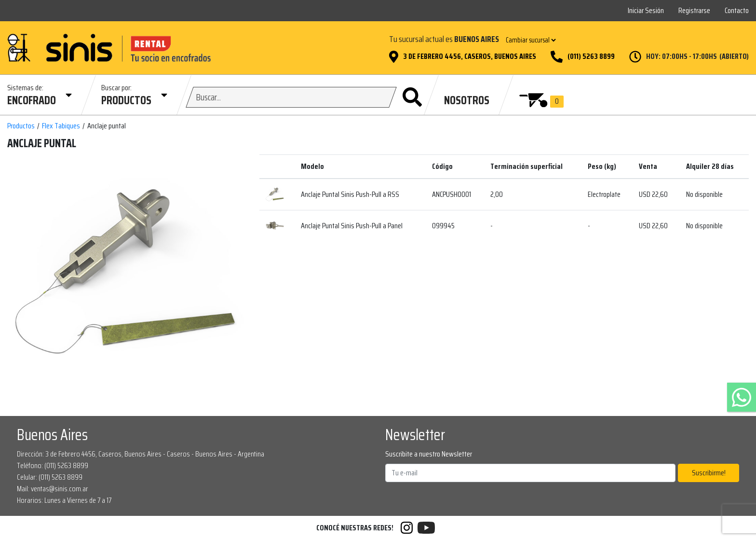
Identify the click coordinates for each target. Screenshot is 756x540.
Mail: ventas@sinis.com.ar (53, 489)
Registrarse (694, 10)
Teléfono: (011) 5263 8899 (53, 465)
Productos (21, 126)
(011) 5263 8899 (591, 56)
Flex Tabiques (61, 126)
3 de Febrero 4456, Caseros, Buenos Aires (470, 56)
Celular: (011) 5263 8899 (50, 477)
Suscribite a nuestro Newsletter (429, 454)
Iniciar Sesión (646, 10)
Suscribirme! (709, 473)
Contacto (737, 10)
